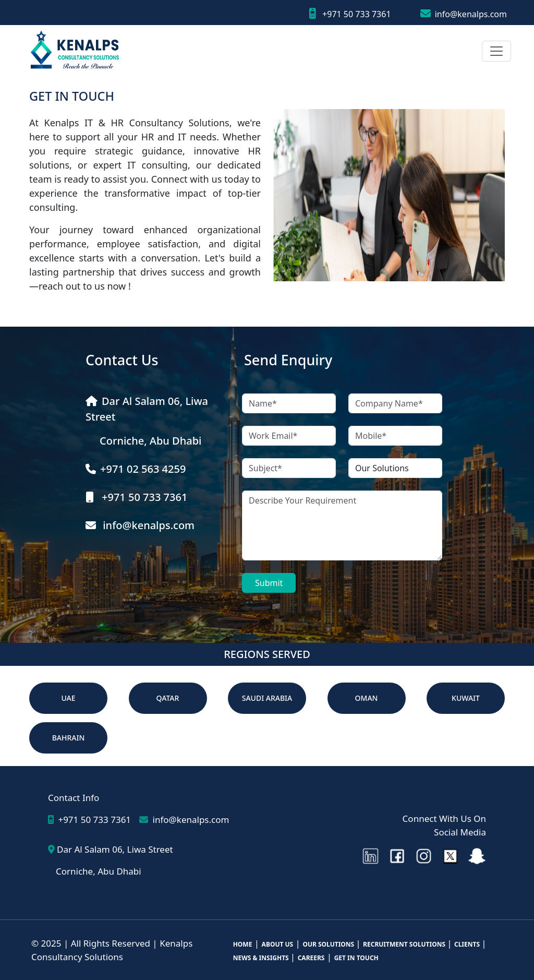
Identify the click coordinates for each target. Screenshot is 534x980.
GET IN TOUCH (356, 958)
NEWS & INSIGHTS (262, 958)
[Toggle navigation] (496, 51)
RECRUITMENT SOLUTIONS (405, 944)
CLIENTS (468, 944)
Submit (269, 583)
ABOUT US (278, 944)
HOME (243, 944)
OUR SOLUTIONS (329, 944)
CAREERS (311, 958)
